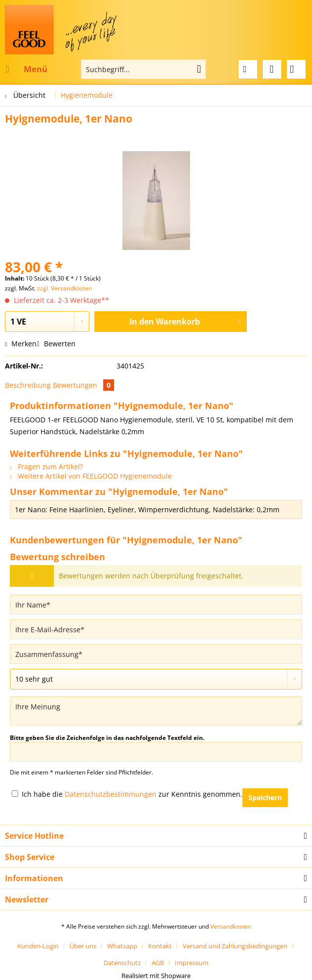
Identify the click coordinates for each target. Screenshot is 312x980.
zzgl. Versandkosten (64, 288)
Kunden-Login (38, 946)
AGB (158, 963)
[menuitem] (26, 69)
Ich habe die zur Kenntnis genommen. (132, 794)
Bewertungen (83, 385)
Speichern (265, 797)
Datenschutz (122, 963)
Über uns (83, 946)
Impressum (192, 963)
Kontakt (160, 946)
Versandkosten (231, 926)
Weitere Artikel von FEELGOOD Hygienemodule (91, 476)
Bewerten (56, 344)
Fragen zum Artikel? (46, 467)
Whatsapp (122, 946)
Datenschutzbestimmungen (111, 794)
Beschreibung (28, 385)
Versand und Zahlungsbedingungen (235, 946)
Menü (27, 68)
